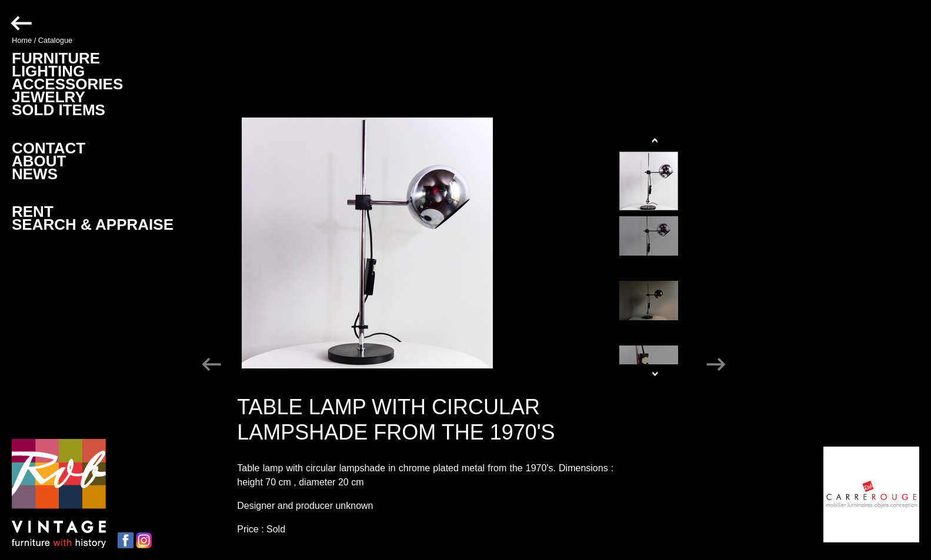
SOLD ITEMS (59, 110)
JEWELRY (49, 97)
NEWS (35, 174)
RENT (33, 212)
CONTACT (49, 148)
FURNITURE (56, 58)
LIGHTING (48, 71)
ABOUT (39, 161)
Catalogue (55, 40)
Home (22, 40)
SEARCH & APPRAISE (93, 224)
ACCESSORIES (67, 84)
